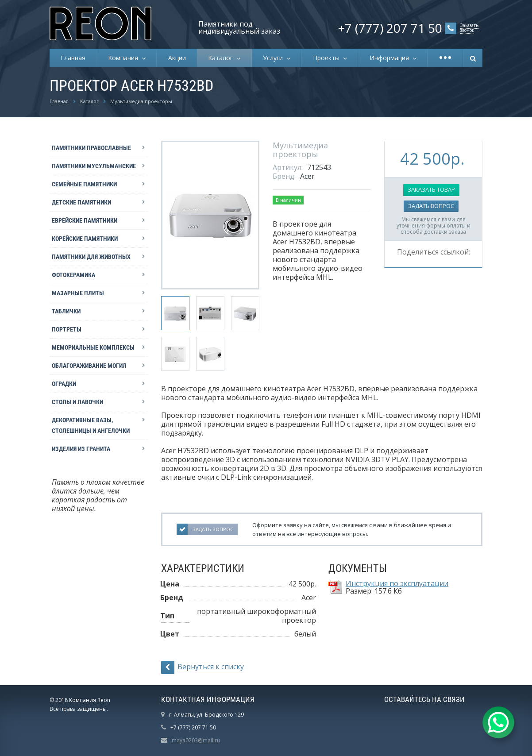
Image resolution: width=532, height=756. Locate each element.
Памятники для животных (91, 257)
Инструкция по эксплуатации (397, 584)
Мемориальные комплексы (93, 347)
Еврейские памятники (85, 220)
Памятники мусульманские (94, 166)
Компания (125, 58)
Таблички (66, 311)
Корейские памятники (85, 239)
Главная (73, 58)
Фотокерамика (73, 275)
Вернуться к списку (202, 667)
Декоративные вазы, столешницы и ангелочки (91, 425)
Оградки (64, 384)
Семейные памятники (84, 184)
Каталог (222, 58)
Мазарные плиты (78, 293)
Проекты (328, 58)
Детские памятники (81, 202)
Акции (177, 58)
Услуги (275, 58)
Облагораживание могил (89, 366)
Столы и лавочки (77, 402)
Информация (391, 58)
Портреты (67, 329)
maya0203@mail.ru (196, 740)
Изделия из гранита (81, 449)
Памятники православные (91, 148)
